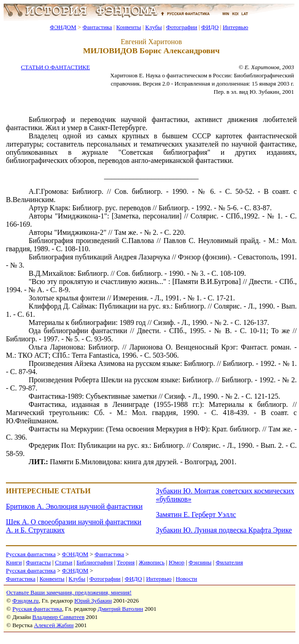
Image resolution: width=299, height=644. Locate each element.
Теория (126, 562)
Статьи (64, 562)
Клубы (153, 27)
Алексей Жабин (54, 625)
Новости (187, 579)
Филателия (229, 562)
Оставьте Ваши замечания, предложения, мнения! (69, 592)
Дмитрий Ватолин (120, 609)
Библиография (95, 562)
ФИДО (210, 27)
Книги (14, 562)
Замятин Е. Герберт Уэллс (196, 515)
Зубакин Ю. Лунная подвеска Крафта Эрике (224, 530)
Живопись (152, 562)
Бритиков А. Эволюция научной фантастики (74, 506)
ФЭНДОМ (63, 27)
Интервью (235, 27)
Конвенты (129, 27)
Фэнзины (200, 562)
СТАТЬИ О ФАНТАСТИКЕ (55, 67)
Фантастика (97, 27)
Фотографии (182, 27)
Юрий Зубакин (93, 601)
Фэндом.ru (25, 601)
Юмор (177, 562)
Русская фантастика (31, 554)
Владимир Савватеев (58, 617)
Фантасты (38, 562)
